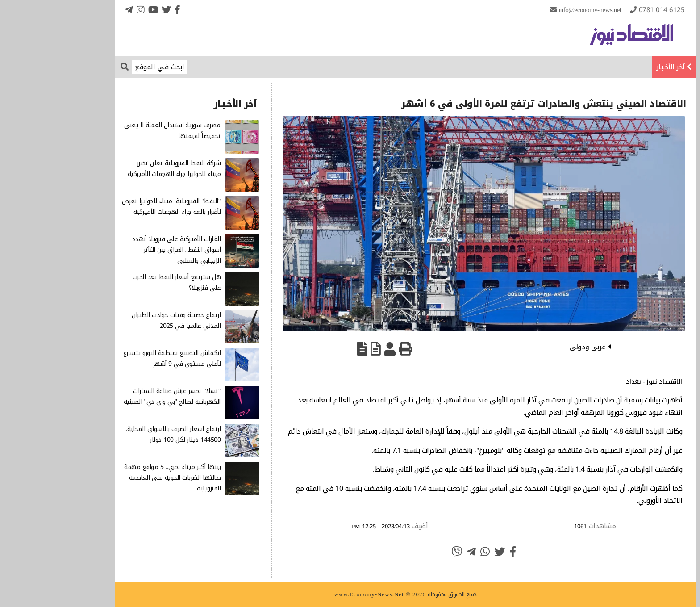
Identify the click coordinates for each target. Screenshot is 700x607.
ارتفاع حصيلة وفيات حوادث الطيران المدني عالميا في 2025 (121, 320)
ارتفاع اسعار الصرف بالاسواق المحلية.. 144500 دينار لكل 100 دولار (117, 434)
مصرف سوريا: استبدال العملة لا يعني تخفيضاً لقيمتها (117, 131)
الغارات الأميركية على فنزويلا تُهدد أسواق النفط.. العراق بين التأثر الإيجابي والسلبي (121, 250)
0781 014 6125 (606, 10)
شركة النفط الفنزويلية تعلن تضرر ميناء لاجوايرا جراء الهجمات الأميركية (119, 169)
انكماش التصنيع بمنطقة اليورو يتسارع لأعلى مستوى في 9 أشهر (117, 358)
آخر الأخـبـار (615, 67)
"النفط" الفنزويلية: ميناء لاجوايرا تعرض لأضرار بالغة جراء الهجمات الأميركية (116, 207)
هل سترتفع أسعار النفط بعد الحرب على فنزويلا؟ (121, 283)
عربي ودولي (532, 347)
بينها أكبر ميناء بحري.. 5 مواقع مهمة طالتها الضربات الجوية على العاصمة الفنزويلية (117, 478)
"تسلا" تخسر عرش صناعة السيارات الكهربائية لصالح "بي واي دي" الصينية (117, 396)
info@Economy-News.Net (534, 10)
